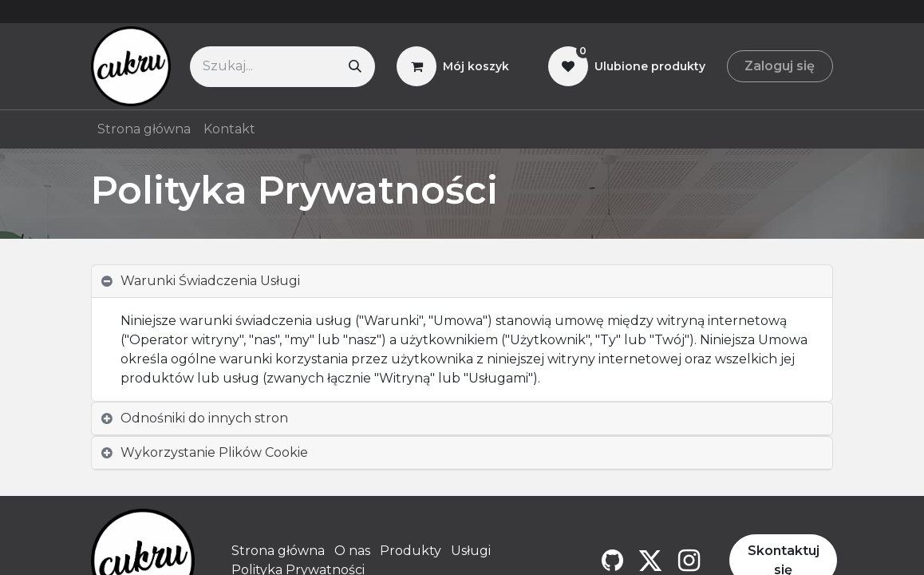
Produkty (411, 551)
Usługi (471, 551)
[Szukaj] (355, 67)
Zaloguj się (780, 66)
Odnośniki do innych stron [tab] (204, 418)
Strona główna (278, 551)
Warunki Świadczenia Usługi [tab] (210, 281)
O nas (352, 551)
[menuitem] (144, 129)
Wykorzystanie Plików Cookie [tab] (214, 452)
